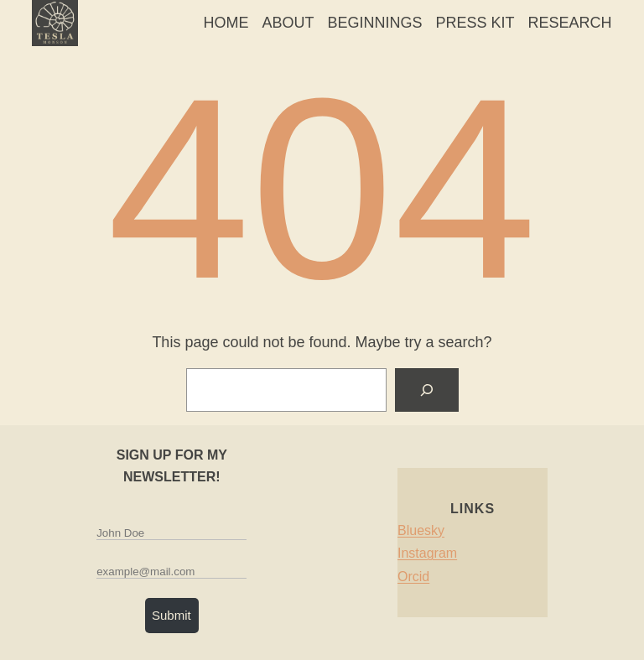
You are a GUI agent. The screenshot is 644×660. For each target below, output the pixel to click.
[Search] (427, 390)
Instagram (427, 553)
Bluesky (421, 530)
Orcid (413, 577)
